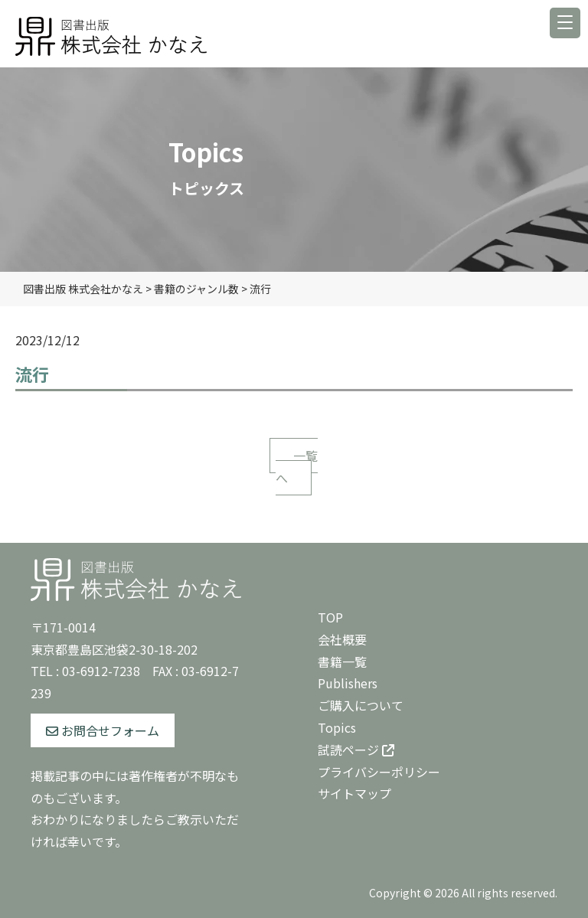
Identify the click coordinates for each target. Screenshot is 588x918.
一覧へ (297, 467)
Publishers (348, 683)
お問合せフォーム (103, 730)
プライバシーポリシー (379, 772)
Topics (337, 727)
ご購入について (361, 705)
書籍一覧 (342, 662)
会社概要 (342, 639)
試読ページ (356, 750)
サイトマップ (354, 793)
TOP (330, 617)
